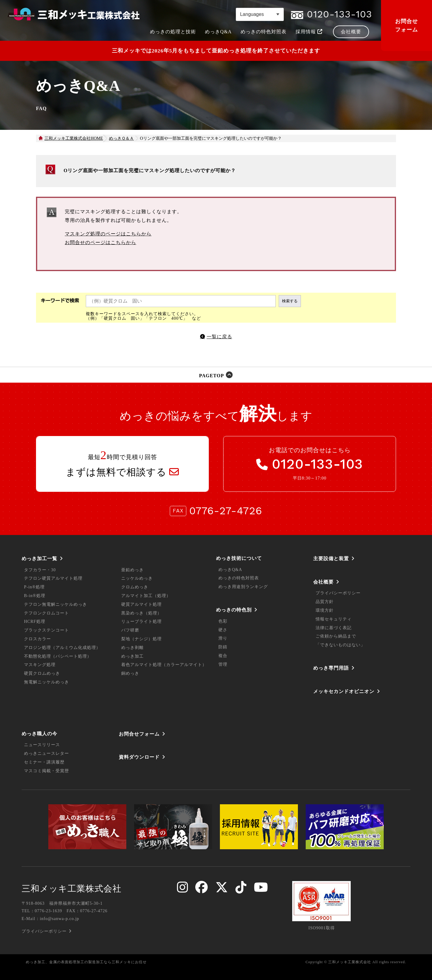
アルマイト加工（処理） (146, 596)
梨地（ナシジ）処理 (141, 639)
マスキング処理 (40, 665)
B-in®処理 (35, 596)
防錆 (223, 647)
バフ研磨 (130, 630)
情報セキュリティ (334, 619)
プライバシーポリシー (338, 593)
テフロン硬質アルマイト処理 (53, 578)
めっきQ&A (230, 570)
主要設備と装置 (331, 559)
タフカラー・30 (40, 570)
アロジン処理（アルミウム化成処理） (62, 648)
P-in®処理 (34, 587)
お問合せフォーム (406, 25)
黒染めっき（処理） (141, 613)
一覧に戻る (219, 337)
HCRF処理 (35, 621)
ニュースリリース (42, 745)
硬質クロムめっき (42, 673)
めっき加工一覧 (39, 559)
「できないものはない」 (340, 645)
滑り (223, 638)
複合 (223, 656)
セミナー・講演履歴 (44, 762)
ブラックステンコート (46, 630)
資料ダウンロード (139, 757)
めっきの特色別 (234, 610)
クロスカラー (37, 639)
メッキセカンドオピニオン (344, 691)
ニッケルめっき (137, 578)
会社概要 (323, 582)
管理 (223, 664)
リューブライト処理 (141, 621)
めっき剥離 (132, 648)
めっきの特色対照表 (239, 578)
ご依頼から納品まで (336, 636)
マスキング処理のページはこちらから (108, 234)
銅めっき (130, 673)
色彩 (223, 621)
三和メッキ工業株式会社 (72, 889)
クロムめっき (135, 587)
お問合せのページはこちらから (100, 242)
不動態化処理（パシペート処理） (58, 656)
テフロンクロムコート (46, 613)
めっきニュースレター (46, 753)
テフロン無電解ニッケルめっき (55, 604)
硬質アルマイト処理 (141, 604)
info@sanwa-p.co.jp (60, 919)
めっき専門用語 (331, 668)
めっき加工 (132, 656)
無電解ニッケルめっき (46, 682)
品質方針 (325, 602)
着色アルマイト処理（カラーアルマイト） (164, 665)
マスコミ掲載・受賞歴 (46, 771)
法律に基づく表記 (334, 628)
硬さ (223, 630)
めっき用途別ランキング (243, 587)
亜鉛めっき (132, 570)
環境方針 (325, 610)
